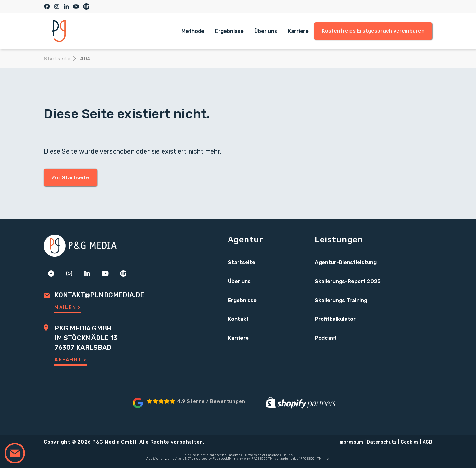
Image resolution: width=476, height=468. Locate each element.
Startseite (242, 262)
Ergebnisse (229, 31)
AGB (427, 442)
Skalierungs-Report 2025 (348, 281)
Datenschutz (382, 442)
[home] (59, 31)
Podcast (326, 338)
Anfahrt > (70, 360)
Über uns (266, 31)
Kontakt (238, 319)
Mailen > (68, 307)
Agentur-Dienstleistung (346, 262)
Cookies (410, 442)
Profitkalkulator (335, 319)
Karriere (298, 31)
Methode (193, 31)
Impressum (351, 442)
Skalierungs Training (341, 300)
